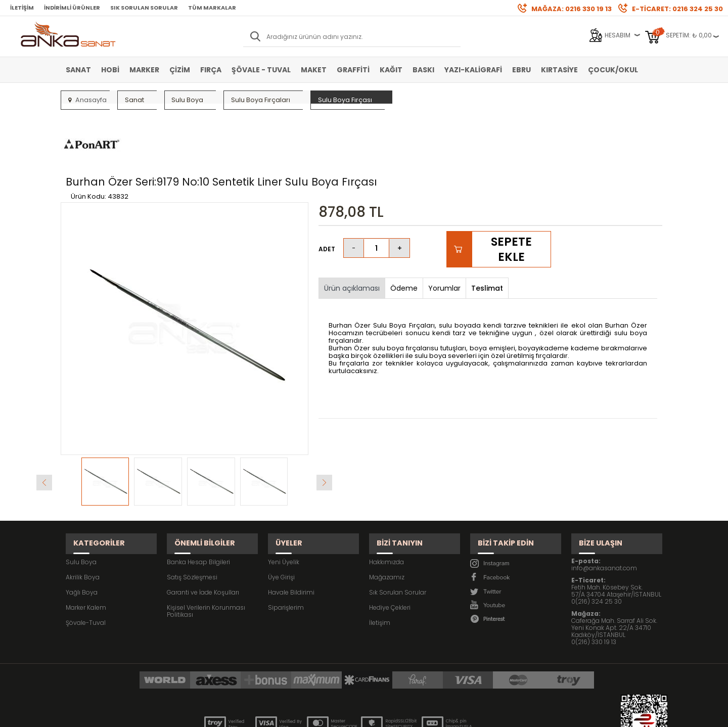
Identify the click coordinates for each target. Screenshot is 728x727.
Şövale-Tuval (86, 565)
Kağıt (391, 70)
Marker (144, 70)
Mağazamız (387, 520)
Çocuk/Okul (613, 70)
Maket (314, 70)
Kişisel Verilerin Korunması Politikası (206, 554)
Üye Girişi (281, 520)
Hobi (110, 70)
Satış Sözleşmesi (192, 520)
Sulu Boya (81, 505)
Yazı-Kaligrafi (473, 70)
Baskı (423, 70)
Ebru (521, 70)
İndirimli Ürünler (72, 8)
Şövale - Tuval (261, 70)
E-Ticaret (334, 714)
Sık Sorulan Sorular (144, 8)
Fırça (211, 70)
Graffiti (353, 70)
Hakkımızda (386, 505)
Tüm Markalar (212, 8)
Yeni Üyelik (284, 505)
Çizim (180, 70)
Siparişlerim (286, 550)
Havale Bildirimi (291, 535)
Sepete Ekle (511, 202)
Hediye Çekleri (390, 550)
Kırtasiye (559, 70)
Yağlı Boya (82, 535)
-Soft (308, 714)
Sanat (78, 70)
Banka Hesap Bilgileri (198, 505)
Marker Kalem (86, 550)
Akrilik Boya (83, 520)
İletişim (22, 8)
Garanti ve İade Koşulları (203, 535)
